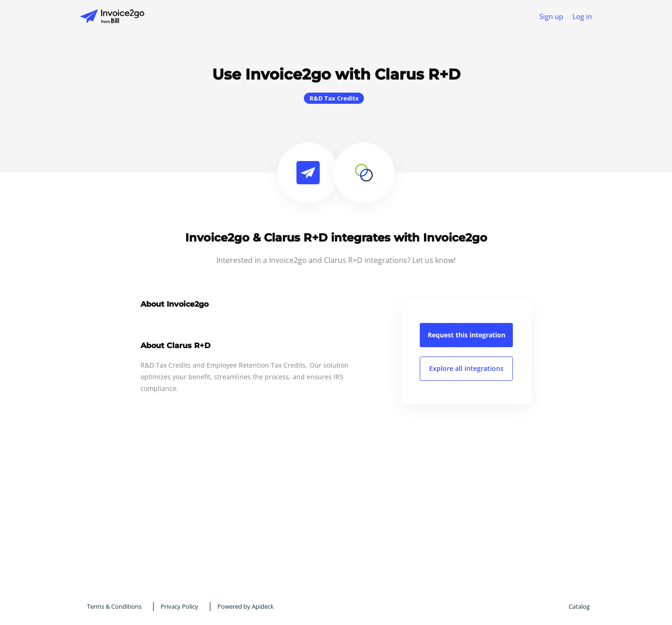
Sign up (551, 16)
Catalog (579, 606)
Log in (582, 16)
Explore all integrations (466, 368)
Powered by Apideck (245, 606)
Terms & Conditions (114, 606)
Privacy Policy (179, 606)
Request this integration (467, 335)
